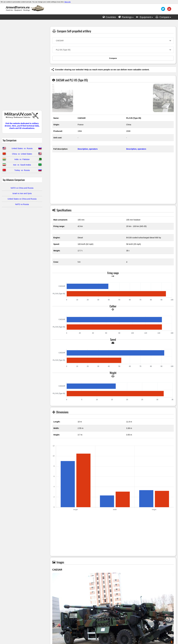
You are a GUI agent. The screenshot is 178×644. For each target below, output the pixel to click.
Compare (113, 58)
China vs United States (22, 154)
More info (68, 2)
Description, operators (88, 149)
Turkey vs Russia (22, 170)
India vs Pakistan (22, 159)
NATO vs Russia (22, 204)
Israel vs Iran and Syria (22, 193)
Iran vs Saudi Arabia (22, 165)
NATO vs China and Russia (22, 188)
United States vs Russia (22, 148)
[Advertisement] (22, 66)
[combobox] (113, 41)
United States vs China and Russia (22, 199)
